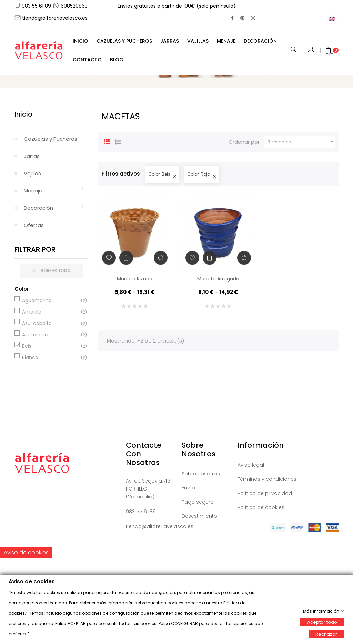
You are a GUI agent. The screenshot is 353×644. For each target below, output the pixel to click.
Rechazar (326, 634)
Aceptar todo (322, 622)
